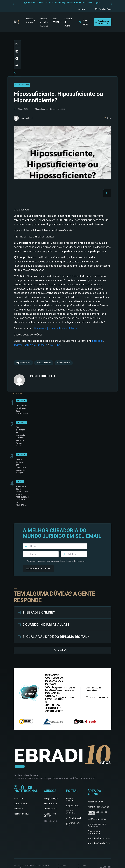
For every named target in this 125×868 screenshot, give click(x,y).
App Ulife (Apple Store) (99, 838)
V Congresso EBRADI (50, 815)
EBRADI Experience (97, 819)
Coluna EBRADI (74, 818)
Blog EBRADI (57, 20)
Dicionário (22, 85)
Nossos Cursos (30, 20)
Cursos (50, 791)
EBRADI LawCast (70, 800)
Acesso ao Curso (96, 802)
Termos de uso (80, 561)
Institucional (26, 791)
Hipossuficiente (44, 363)
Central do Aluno (68, 22)
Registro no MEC (22, 814)
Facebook (98, 341)
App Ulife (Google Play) (99, 843)
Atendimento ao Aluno (98, 807)
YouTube (55, 345)
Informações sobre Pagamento (97, 825)
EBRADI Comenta (70, 812)
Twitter (18, 345)
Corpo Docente (21, 804)
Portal (72, 791)
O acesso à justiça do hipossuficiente (56, 328)
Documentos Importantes (94, 832)
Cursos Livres (50, 809)
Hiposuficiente (64, 363)
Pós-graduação (51, 799)
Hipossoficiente (23, 363)
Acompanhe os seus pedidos (97, 813)
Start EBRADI (50, 804)
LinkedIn (42, 345)
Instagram (29, 345)
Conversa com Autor (73, 824)
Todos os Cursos (52, 821)
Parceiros (18, 809)
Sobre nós (18, 799)
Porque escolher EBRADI (44, 22)
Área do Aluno (94, 792)
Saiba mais (59, 688)
